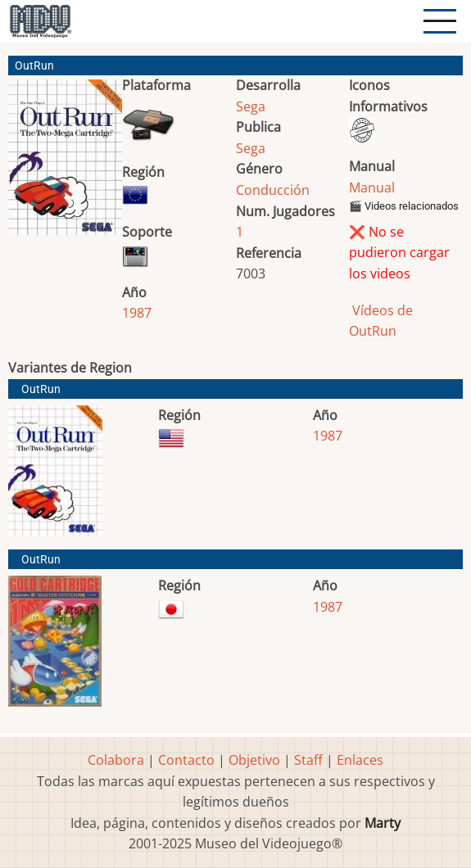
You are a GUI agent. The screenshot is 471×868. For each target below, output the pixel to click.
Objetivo (254, 760)
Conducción (273, 190)
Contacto (186, 760)
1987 (137, 313)
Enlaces (360, 760)
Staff (308, 760)
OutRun (41, 389)
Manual (372, 188)
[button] (65, 164)
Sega (251, 106)
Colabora (116, 760)
